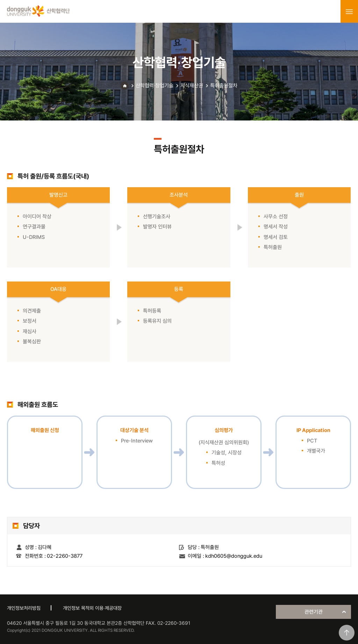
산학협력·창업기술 (155, 86)
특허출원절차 (224, 86)
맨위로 (347, 633)
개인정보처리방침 (24, 608)
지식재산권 (192, 86)
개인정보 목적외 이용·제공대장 (92, 608)
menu (349, 12)
